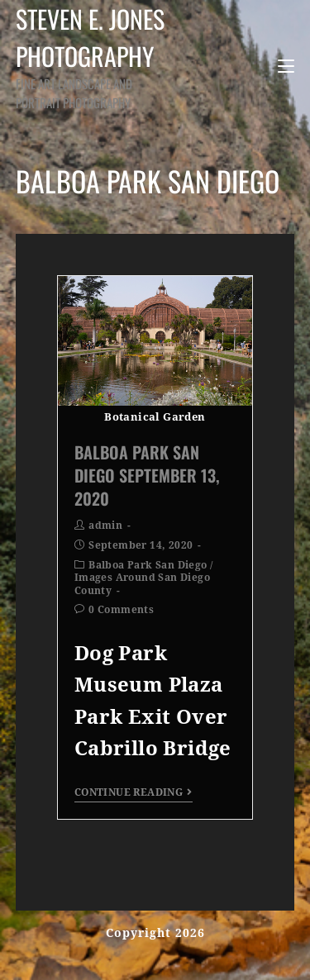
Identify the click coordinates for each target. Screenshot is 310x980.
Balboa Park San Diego (148, 565)
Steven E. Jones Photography (97, 56)
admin (105, 526)
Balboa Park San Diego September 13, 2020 (147, 475)
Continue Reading (134, 792)
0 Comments (121, 610)
